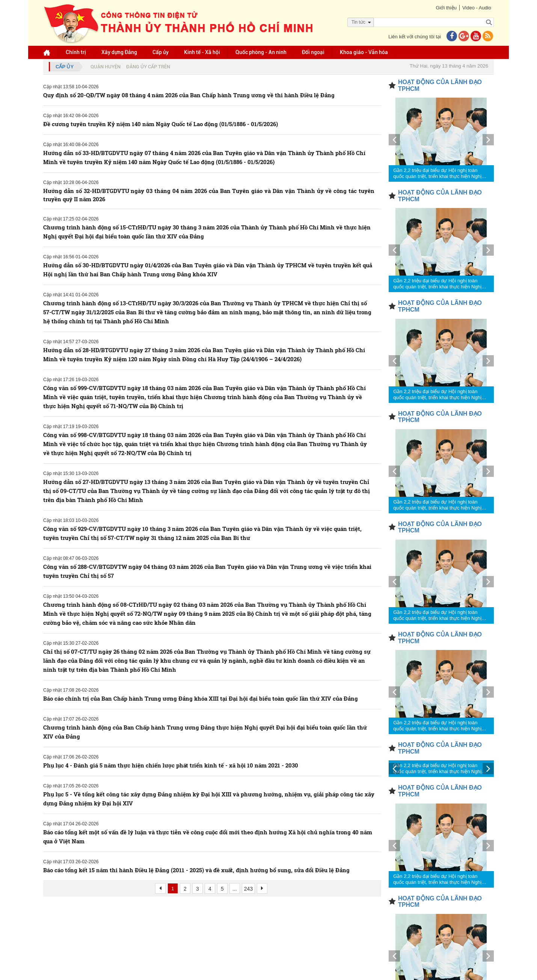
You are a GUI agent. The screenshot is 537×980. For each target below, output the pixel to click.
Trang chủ (130, 915)
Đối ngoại (313, 52)
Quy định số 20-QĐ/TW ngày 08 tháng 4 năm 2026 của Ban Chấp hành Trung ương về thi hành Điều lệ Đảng (189, 95)
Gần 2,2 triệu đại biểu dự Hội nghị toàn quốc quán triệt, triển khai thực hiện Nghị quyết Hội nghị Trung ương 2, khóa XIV (437, 173)
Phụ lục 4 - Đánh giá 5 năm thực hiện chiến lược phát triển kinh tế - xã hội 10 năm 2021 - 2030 (171, 765)
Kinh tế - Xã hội (202, 52)
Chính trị (76, 52)
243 (248, 889)
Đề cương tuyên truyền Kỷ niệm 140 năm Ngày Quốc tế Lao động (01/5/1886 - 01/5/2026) (161, 124)
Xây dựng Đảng (119, 52)
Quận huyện (106, 67)
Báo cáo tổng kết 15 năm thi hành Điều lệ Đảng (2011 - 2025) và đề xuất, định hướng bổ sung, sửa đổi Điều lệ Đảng (196, 870)
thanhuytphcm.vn (239, 972)
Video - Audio (477, 8)
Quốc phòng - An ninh (261, 52)
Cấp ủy (161, 52)
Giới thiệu (446, 8)
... (235, 889)
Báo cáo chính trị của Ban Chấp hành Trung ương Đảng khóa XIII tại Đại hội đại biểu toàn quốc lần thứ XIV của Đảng (201, 698)
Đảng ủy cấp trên (148, 67)
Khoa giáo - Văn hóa (364, 52)
